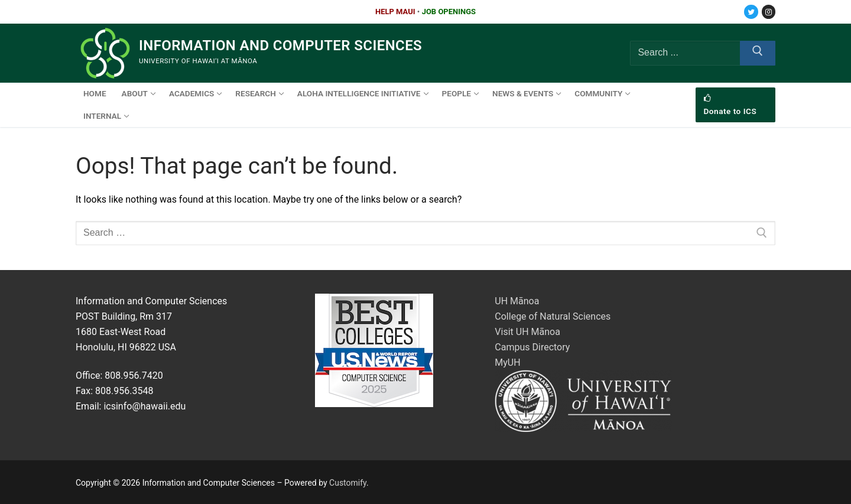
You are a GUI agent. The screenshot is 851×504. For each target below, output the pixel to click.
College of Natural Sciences (553, 316)
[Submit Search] (758, 53)
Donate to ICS (730, 105)
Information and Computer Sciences (280, 45)
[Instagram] (769, 12)
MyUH (507, 362)
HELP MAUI (395, 12)
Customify (348, 483)
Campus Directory (532, 347)
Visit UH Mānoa (527, 332)
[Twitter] (751, 12)
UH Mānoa (517, 301)
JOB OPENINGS (449, 12)
